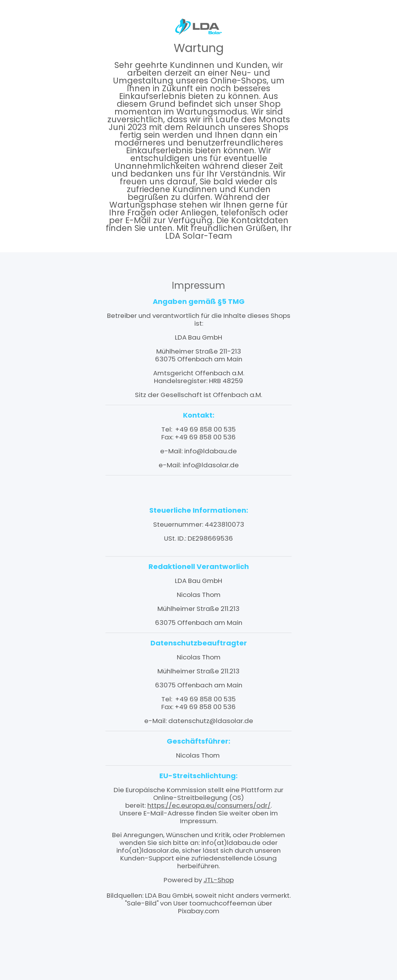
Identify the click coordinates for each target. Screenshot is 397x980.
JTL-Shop (219, 880)
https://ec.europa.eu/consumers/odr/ (209, 805)
